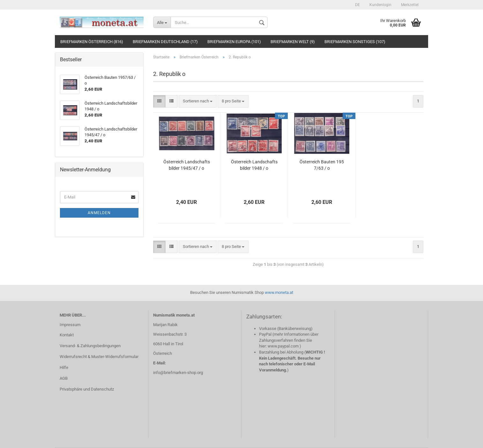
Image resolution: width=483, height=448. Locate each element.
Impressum (70, 325)
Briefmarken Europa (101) (234, 42)
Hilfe (64, 367)
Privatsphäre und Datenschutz (87, 389)
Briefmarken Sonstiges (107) (355, 42)
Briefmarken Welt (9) (293, 42)
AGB (64, 378)
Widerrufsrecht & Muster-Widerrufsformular (99, 357)
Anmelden (99, 213)
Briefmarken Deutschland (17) (165, 42)
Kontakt (67, 335)
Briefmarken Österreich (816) (92, 42)
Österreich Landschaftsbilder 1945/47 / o (187, 165)
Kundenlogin (380, 5)
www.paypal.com (283, 346)
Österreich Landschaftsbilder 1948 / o (254, 165)
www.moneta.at (279, 292)
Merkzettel (410, 5)
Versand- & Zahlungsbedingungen (90, 346)
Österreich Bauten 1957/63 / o (322, 165)
